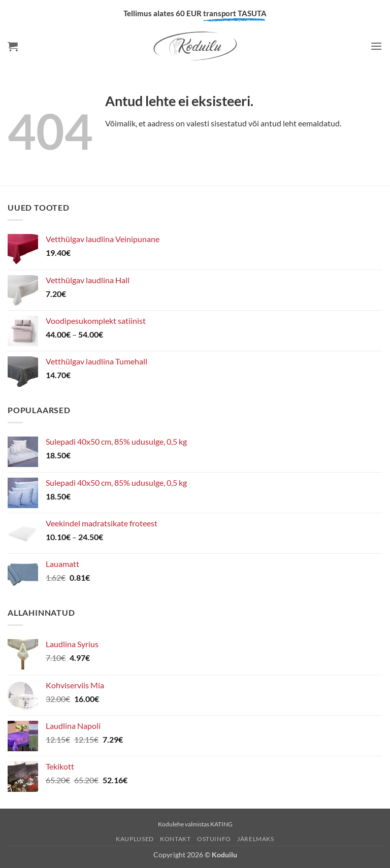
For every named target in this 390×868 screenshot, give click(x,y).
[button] (13, 46)
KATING (221, 824)
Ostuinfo (214, 839)
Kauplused (135, 839)
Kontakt (175, 839)
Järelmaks (256, 839)
